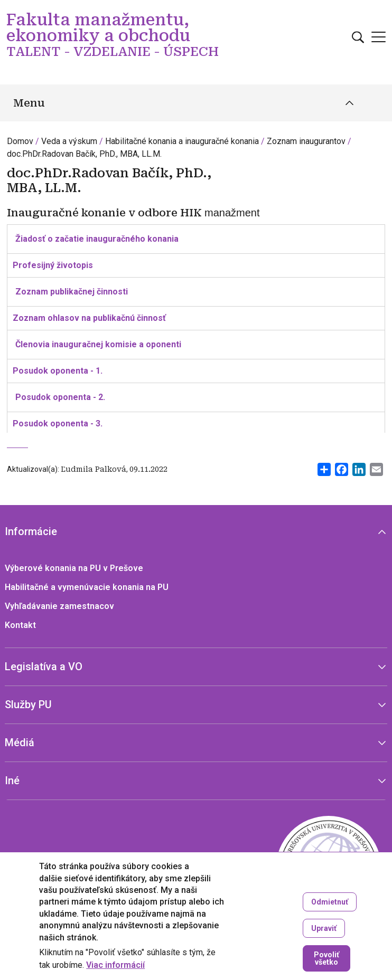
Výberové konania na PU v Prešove (74, 568)
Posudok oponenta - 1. (58, 371)
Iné (12, 781)
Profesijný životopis (53, 265)
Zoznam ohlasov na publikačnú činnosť (89, 318)
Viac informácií (115, 965)
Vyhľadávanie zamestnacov (59, 606)
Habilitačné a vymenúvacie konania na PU (87, 587)
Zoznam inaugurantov (306, 141)
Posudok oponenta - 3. (58, 424)
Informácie (31, 531)
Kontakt (20, 625)
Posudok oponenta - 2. (60, 397)
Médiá (20, 743)
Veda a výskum (69, 141)
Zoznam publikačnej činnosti (72, 292)
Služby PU (28, 705)
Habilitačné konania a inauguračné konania (182, 141)
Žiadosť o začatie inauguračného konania (97, 239)
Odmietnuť (330, 902)
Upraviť (324, 928)
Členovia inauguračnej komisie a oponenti (98, 344)
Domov (20, 141)
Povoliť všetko (326, 958)
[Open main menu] (379, 37)
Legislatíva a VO (44, 667)
